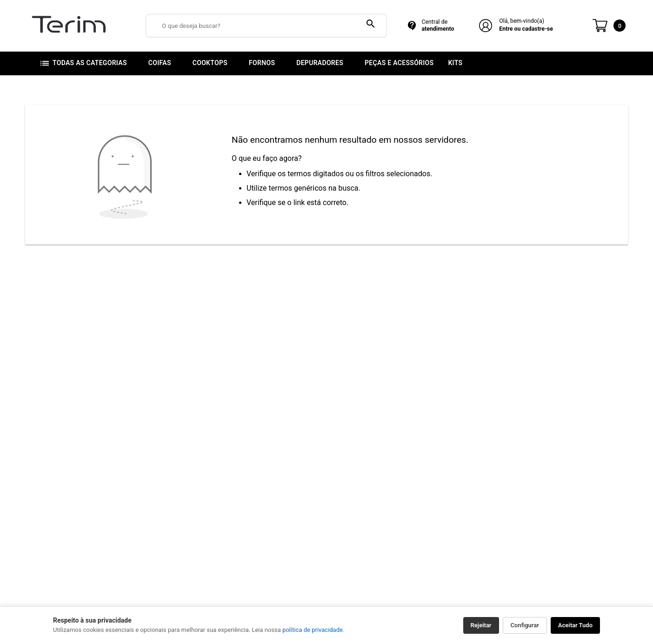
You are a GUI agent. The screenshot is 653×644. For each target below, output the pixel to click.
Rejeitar (481, 625)
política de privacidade (313, 630)
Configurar (525, 625)
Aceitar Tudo (575, 625)
